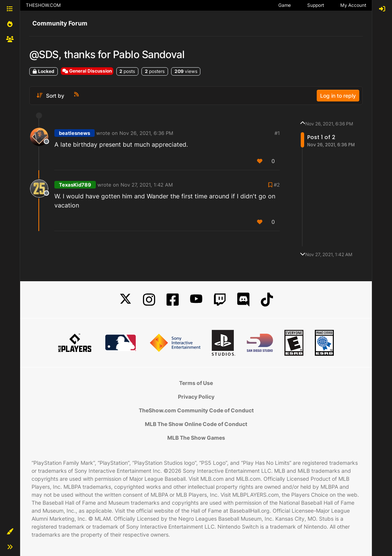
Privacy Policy (196, 397)
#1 (277, 133)
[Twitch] (220, 300)
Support (316, 5)
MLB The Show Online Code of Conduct (196, 424)
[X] (125, 300)
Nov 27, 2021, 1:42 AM (147, 185)
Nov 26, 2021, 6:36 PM (146, 133)
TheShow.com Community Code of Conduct (196, 410)
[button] (10, 532)
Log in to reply (338, 96)
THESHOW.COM (43, 5)
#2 (277, 185)
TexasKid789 (75, 185)
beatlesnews (75, 133)
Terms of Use (196, 383)
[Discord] (243, 300)
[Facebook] (173, 300)
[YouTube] (196, 300)
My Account (353, 5)
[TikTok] (267, 300)
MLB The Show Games (196, 438)
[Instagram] (149, 300)
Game (285, 5)
